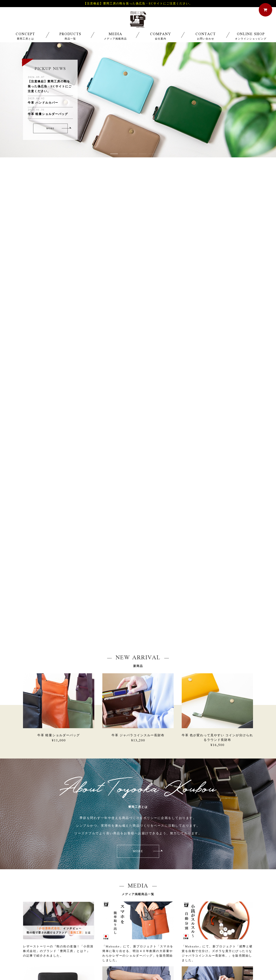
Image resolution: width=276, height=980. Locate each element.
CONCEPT (25, 40)
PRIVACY (190, 940)
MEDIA (115, 40)
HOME (56, 940)
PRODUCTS (70, 40)
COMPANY (161, 40)
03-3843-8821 (93, 905)
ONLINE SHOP (251, 40)
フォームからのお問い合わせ (181, 906)
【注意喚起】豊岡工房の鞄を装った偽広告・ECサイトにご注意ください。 (138, 4)
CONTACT (206, 40)
